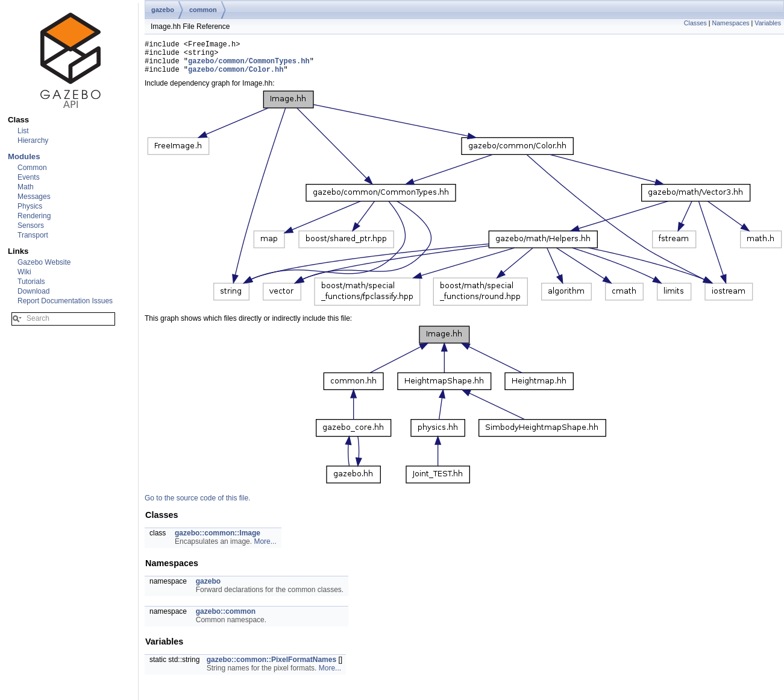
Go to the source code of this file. (197, 505)
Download (33, 291)
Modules (24, 156)
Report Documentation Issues (65, 301)
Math (26, 187)
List (23, 131)
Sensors (31, 225)
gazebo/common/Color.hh (236, 76)
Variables (768, 23)
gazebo (163, 10)
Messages (34, 197)
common (203, 10)
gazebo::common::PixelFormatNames (271, 667)
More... (265, 549)
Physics (30, 206)
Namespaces (730, 23)
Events (29, 177)
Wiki (24, 272)
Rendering (34, 216)
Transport (33, 235)
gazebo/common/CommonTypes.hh (249, 66)
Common (32, 168)
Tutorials (31, 282)
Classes (695, 23)
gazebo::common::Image (218, 540)
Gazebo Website (44, 262)
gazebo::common (226, 619)
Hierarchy (33, 140)
